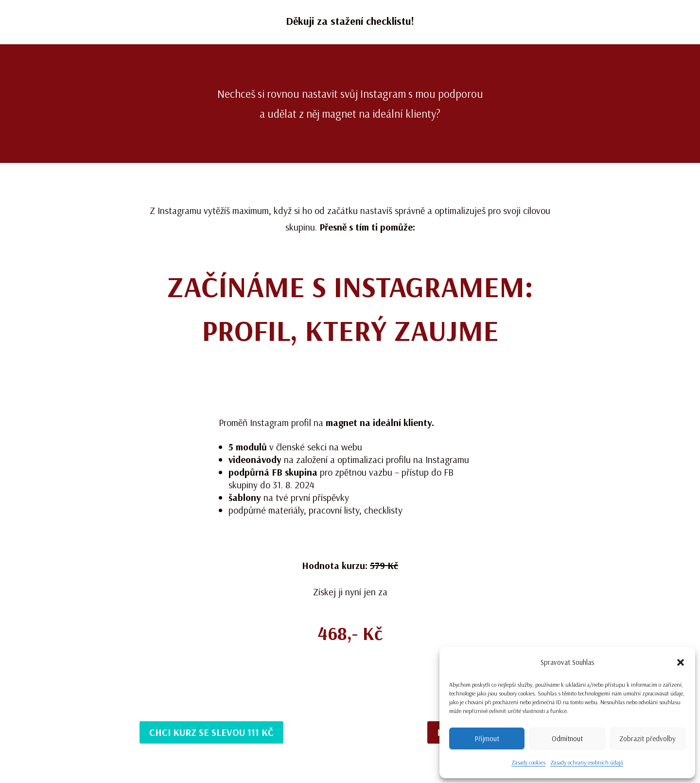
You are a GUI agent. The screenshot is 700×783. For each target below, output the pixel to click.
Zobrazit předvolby (647, 739)
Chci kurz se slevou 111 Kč (211, 732)
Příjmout (487, 739)
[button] (681, 662)
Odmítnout (567, 739)
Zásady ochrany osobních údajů (587, 762)
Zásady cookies (528, 762)
